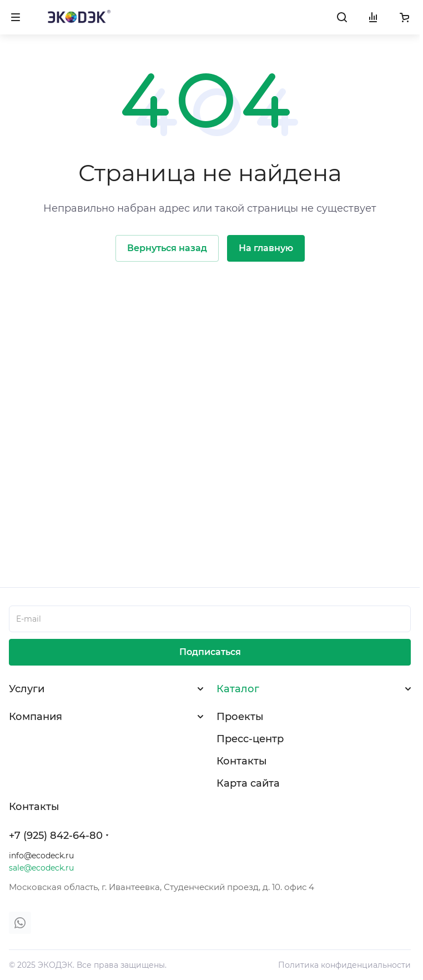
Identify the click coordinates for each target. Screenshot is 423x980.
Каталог (238, 689)
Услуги (27, 689)
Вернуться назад (167, 248)
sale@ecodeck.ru (41, 868)
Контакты (242, 761)
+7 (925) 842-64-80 (56, 836)
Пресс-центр (250, 739)
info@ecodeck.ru (41, 856)
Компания (36, 717)
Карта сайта (248, 783)
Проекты (240, 717)
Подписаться (210, 652)
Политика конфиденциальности (344, 965)
